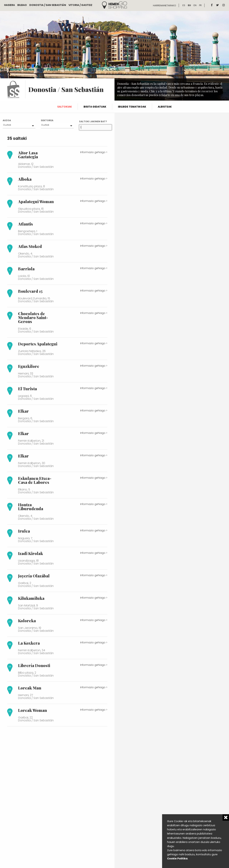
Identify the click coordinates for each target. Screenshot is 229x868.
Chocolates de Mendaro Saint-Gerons (33, 317)
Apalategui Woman (36, 201)
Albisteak (165, 107)
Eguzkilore (29, 366)
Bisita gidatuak (95, 107)
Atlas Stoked (30, 246)
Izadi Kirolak (31, 553)
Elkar (23, 411)
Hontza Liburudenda (31, 507)
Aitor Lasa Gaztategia (28, 155)
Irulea (24, 531)
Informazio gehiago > (94, 152)
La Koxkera (29, 643)
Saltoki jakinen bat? (93, 121)
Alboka (25, 179)
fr (200, 5)
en (195, 5)
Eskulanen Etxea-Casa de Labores (35, 480)
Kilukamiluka (31, 598)
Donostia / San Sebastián (48, 5)
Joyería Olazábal (34, 576)
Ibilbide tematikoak (132, 107)
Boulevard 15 (30, 291)
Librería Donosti (34, 665)
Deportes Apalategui (38, 344)
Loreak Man (30, 688)
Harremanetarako (165, 5)
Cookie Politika (177, 858)
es (184, 5)
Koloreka (27, 621)
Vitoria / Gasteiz (80, 5)
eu (189, 5)
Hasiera (9, 5)
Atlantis (25, 224)
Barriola (26, 269)
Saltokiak (65, 107)
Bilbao (22, 5)
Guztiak (7, 125)
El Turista (27, 389)
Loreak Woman (32, 710)
